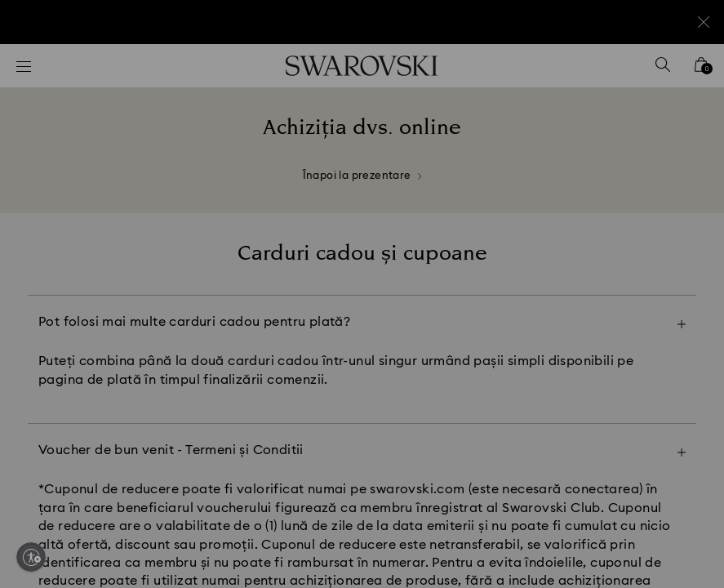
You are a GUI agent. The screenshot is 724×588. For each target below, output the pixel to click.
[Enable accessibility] (31, 557)
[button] (631, 199)
